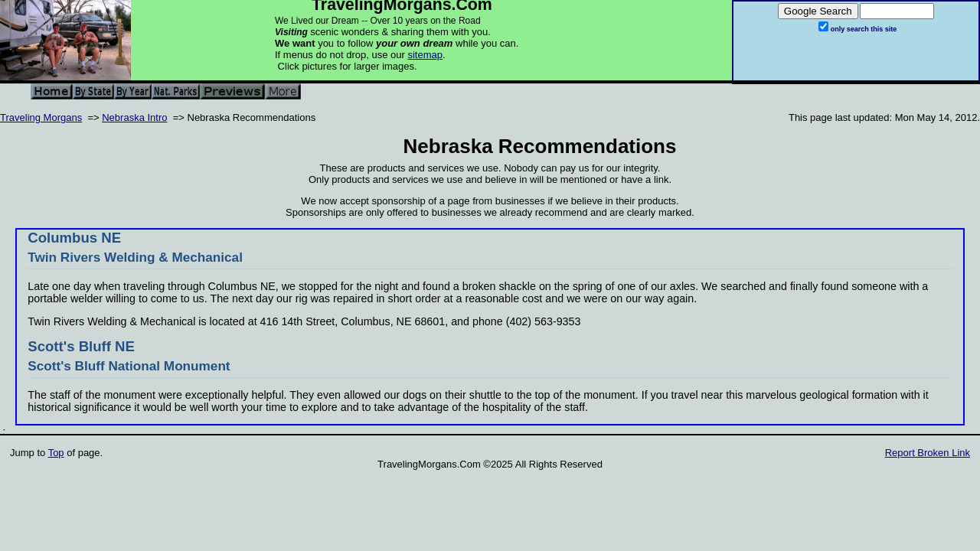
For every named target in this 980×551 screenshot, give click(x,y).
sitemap (425, 55)
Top (56, 453)
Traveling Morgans (41, 117)
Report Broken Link (928, 453)
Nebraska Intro (134, 117)
